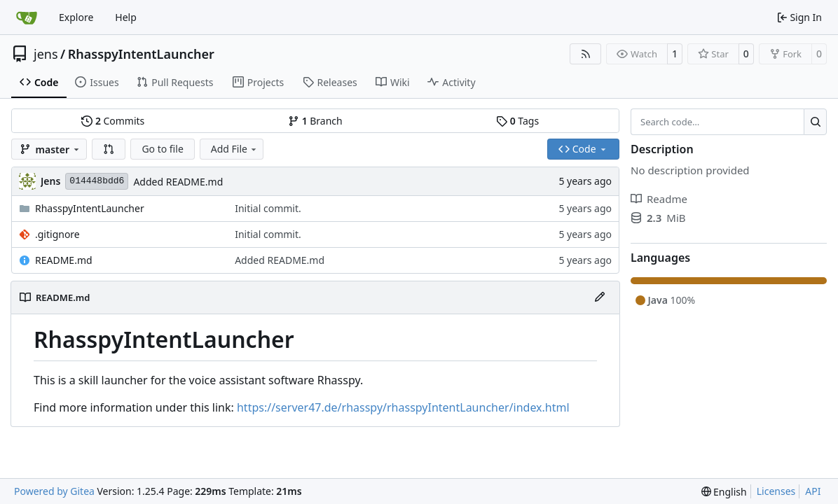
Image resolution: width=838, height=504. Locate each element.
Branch (315, 121)
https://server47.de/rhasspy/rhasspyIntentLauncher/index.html (403, 407)
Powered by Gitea (54, 491)
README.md (64, 260)
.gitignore (57, 234)
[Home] (27, 17)
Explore (76, 17)
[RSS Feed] (586, 54)
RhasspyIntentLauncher (141, 54)
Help (126, 17)
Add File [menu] (235, 149)
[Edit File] (600, 297)
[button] (109, 149)
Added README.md (178, 182)
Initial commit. (268, 208)
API (813, 491)
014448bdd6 (97, 181)
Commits (113, 121)
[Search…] (815, 122)
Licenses (776, 491)
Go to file (162, 149)
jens (46, 54)
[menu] (724, 492)
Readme (659, 199)
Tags (517, 121)
